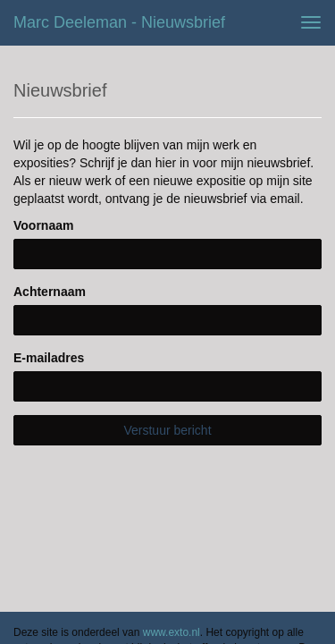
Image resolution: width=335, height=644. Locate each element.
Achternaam (50, 292)
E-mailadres (49, 358)
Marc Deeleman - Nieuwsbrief (119, 22)
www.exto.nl (172, 529)
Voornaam (43, 225)
